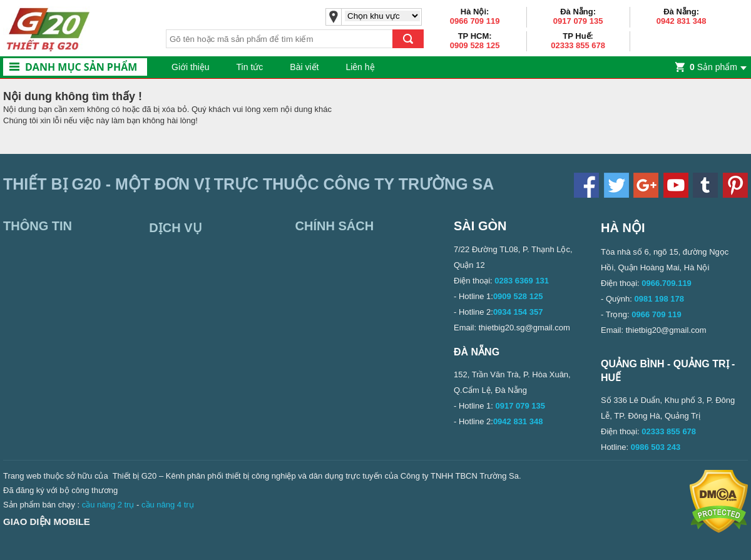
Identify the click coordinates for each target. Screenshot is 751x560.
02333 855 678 (578, 45)
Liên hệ (360, 67)
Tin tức (250, 67)
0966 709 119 (475, 21)
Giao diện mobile (47, 522)
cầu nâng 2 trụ (108, 505)
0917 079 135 (578, 21)
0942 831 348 (682, 21)
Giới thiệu (191, 67)
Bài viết (304, 67)
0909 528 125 (475, 45)
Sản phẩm (713, 67)
